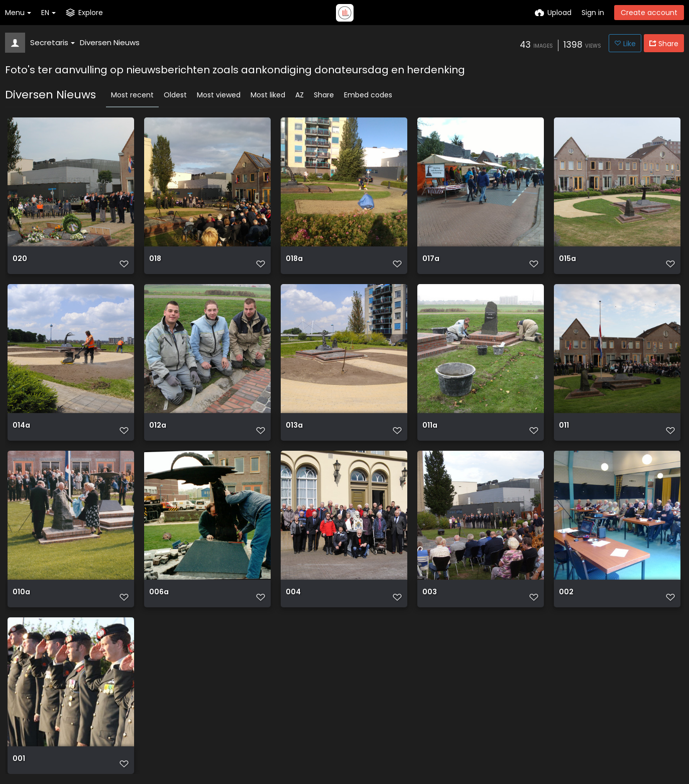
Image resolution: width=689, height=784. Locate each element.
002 (566, 592)
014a (21, 425)
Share (324, 95)
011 (564, 425)
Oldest (175, 95)
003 (430, 592)
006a (159, 592)
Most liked (268, 95)
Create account (649, 13)
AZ (300, 95)
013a (294, 425)
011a (430, 425)
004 (293, 592)
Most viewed (219, 95)
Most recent (132, 95)
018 (155, 259)
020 (20, 259)
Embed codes (368, 95)
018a (294, 259)
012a (158, 425)
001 (19, 759)
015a (567, 259)
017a (431, 259)
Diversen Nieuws (110, 42)
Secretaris (52, 42)
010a (21, 592)
